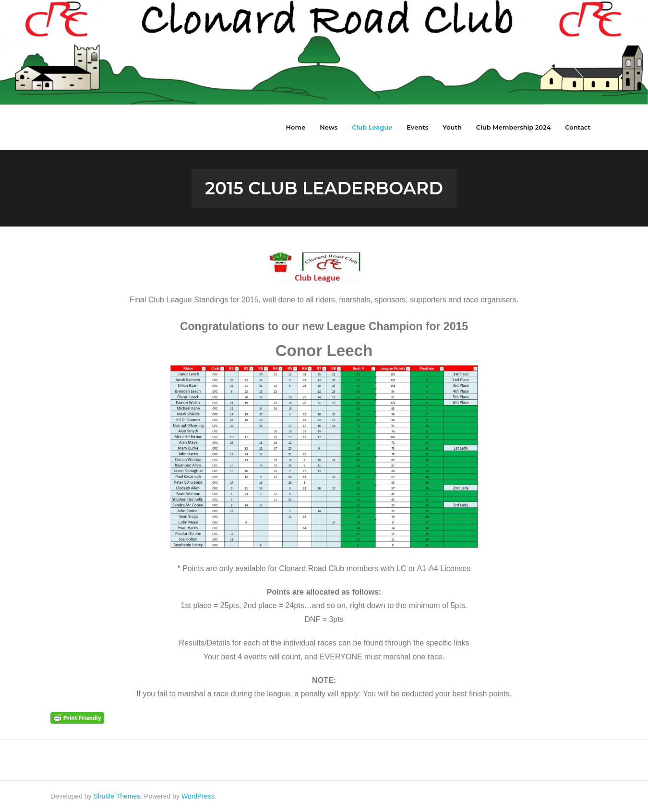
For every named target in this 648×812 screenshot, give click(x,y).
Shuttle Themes (117, 796)
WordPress (198, 796)
